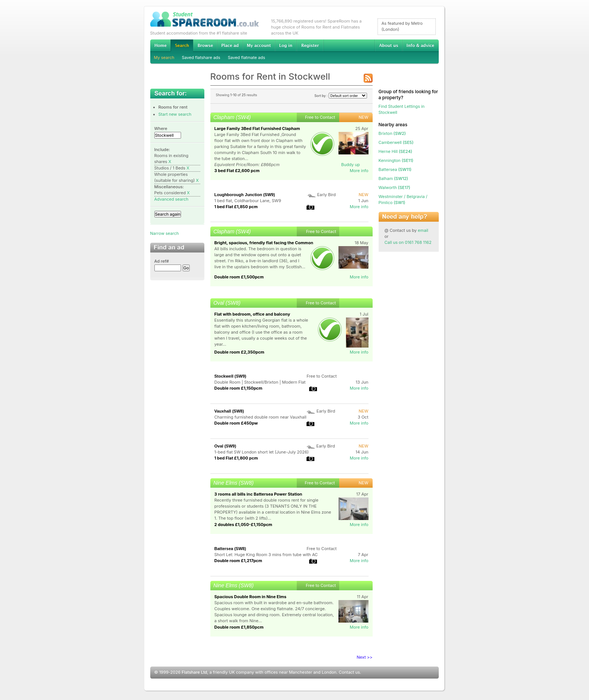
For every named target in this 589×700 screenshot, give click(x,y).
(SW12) (393, 178)
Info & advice (421, 45)
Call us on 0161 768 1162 (408, 242)
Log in (286, 45)
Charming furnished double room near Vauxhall (261, 417)
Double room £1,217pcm (238, 561)
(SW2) (392, 133)
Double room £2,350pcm (239, 352)
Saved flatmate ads (246, 57)
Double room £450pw (236, 423)
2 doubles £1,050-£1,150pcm (243, 525)
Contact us (349, 672)
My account (259, 45)
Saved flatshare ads (201, 57)
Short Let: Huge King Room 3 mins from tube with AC (266, 555)
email (423, 230)
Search (182, 46)
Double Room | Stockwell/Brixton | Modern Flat (260, 382)
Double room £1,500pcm (239, 277)
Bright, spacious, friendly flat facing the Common (264, 243)
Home (160, 45)
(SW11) (395, 169)
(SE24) (396, 151)
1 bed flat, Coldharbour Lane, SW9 (248, 201)
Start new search (175, 114)
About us (388, 45)
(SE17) (395, 187)
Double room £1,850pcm (239, 627)
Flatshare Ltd (195, 672)
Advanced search (171, 199)
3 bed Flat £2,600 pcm (237, 171)
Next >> (365, 657)
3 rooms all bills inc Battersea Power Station (258, 494)
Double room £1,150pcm (239, 388)
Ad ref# (162, 261)
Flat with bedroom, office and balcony (252, 314)
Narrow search (165, 233)
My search (164, 57)
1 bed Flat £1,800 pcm (236, 458)
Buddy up (350, 165)
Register (310, 45)
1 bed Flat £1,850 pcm (236, 207)
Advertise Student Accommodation (230, 45)
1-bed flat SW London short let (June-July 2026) (262, 452)
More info (359, 171)
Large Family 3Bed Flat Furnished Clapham (257, 129)
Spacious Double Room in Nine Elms (251, 597)
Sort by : (341, 96)
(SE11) (396, 160)
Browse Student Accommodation (205, 45)
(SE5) (396, 142)
